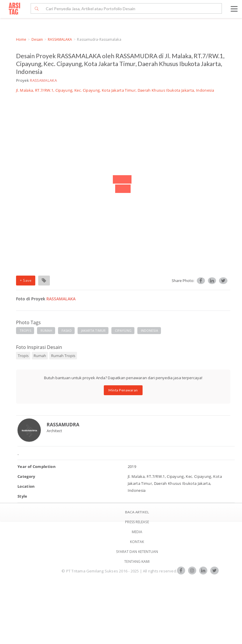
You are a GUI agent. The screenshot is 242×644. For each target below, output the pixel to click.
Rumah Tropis (63, 356)
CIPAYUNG (123, 330)
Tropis (23, 356)
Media (137, 532)
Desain (37, 39)
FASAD (67, 330)
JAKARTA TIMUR (93, 330)
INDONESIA (149, 330)
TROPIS (25, 330)
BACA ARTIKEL (137, 512)
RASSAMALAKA (60, 39)
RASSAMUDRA (63, 425)
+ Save (26, 280)
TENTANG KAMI (137, 561)
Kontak (137, 542)
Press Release (137, 522)
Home (21, 39)
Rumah (40, 356)
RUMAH (47, 330)
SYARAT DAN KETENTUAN (137, 552)
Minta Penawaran (123, 390)
